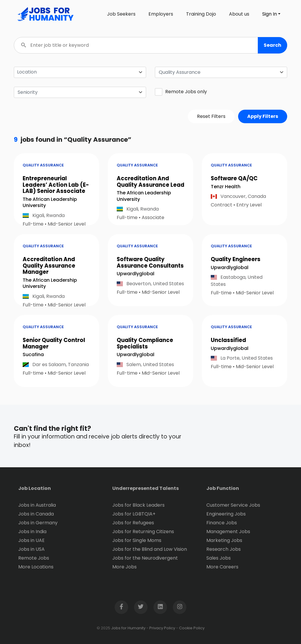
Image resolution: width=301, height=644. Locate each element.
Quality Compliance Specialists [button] (145, 343)
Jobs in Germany (38, 523)
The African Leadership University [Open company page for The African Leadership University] (50, 202)
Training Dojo (201, 14)
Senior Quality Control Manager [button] (54, 343)
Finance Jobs (222, 523)
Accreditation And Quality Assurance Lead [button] (150, 182)
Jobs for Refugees (133, 523)
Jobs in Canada (36, 514)
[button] (272, 45)
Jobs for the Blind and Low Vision (150, 549)
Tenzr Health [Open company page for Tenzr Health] (226, 187)
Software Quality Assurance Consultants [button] (150, 262)
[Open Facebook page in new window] (121, 607)
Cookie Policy (192, 628)
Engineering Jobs (226, 514)
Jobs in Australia (37, 505)
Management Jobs (228, 532)
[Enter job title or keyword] (150, 45)
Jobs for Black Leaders (138, 505)
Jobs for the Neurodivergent (145, 558)
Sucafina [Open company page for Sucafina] (33, 354)
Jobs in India (32, 532)
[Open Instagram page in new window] (180, 607)
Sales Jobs (219, 558)
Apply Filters (263, 116)
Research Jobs (224, 549)
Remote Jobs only (181, 92)
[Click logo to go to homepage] (44, 14)
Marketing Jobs (224, 540)
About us (239, 14)
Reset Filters (211, 116)
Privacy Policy (162, 628)
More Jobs (124, 567)
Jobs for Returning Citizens (143, 532)
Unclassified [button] (228, 340)
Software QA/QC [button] (234, 178)
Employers (161, 14)
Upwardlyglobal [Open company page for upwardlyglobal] (136, 274)
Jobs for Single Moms (137, 540)
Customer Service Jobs (233, 505)
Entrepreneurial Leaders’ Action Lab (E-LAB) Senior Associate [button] (56, 185)
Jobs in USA (31, 549)
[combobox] (221, 72)
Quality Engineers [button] (236, 259)
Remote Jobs (34, 558)
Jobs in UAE (31, 540)
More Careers (222, 567)
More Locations (36, 567)
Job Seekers (121, 14)
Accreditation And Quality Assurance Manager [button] (49, 266)
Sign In (270, 14)
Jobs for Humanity (128, 628)
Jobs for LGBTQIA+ (134, 514)
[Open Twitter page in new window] (141, 607)
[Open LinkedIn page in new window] (160, 607)
